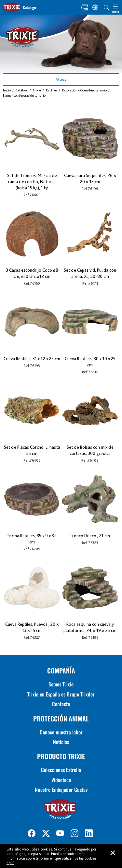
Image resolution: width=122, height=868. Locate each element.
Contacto (61, 704)
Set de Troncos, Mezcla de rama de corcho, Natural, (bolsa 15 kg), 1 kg (32, 182)
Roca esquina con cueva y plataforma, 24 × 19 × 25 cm (90, 627)
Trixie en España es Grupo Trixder (61, 694)
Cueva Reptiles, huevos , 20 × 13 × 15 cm (32, 627)
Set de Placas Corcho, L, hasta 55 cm (32, 450)
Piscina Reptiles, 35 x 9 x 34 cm (32, 539)
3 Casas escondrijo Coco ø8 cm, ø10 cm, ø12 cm (32, 273)
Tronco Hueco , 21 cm (90, 536)
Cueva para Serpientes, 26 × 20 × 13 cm (90, 178)
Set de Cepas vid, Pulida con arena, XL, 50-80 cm (90, 273)
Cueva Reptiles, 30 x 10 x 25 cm (90, 362)
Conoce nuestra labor (61, 732)
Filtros (61, 79)
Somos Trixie (61, 684)
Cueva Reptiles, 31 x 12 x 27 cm (32, 359)
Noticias (61, 742)
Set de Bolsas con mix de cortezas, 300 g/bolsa (90, 450)
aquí (10, 863)
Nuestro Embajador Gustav (61, 790)
